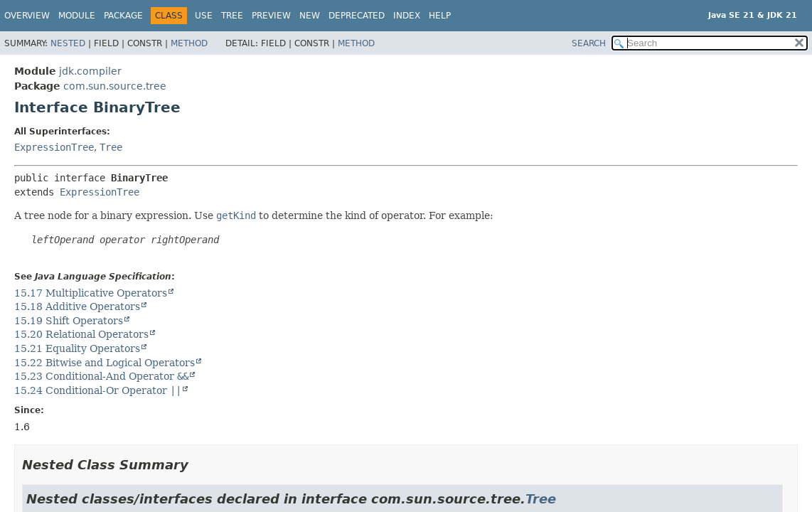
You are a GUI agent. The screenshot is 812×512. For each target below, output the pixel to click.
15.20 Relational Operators (81, 334)
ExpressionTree (54, 147)
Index (407, 16)
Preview (271, 16)
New (310, 16)
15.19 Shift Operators (69, 321)
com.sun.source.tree (115, 86)
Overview (27, 16)
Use (204, 16)
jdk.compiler (90, 71)
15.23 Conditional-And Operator (101, 376)
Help (440, 16)
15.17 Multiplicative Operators (91, 293)
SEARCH (589, 43)
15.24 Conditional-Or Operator (98, 390)
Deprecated (357, 16)
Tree (232, 16)
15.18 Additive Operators (77, 306)
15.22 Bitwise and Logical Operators (105, 363)
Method (189, 43)
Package (123, 16)
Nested (68, 43)
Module (77, 16)
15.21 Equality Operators (77, 348)
